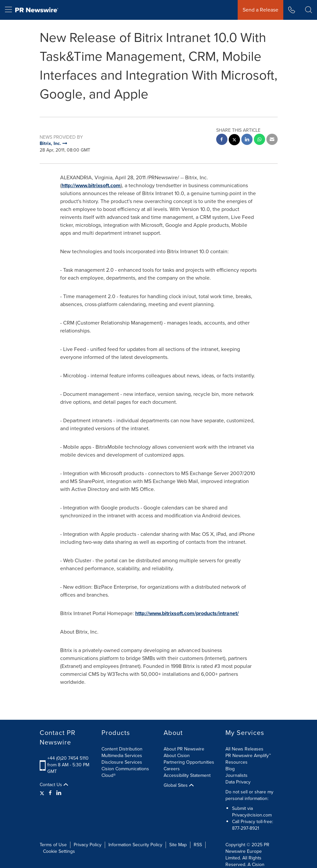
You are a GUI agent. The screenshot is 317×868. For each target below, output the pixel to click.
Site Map (178, 845)
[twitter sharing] (234, 140)
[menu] (8, 10)
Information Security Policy (135, 845)
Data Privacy (238, 782)
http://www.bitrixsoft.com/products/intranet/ (187, 613)
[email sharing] (272, 140)
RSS (198, 845)
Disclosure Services (122, 762)
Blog (230, 769)
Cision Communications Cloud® (125, 772)
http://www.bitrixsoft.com (91, 185)
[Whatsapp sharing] (259, 140)
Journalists (237, 775)
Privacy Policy (88, 845)
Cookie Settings (59, 851)
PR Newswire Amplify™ (248, 756)
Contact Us (54, 785)
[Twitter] (43, 793)
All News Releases (244, 749)
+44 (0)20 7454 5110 (68, 758)
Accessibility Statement (187, 775)
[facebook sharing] (222, 140)
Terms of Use (53, 845)
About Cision (177, 756)
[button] (309, 10)
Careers (172, 769)
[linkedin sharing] (247, 140)
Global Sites (179, 785)
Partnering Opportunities (189, 762)
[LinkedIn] (59, 793)
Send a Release (260, 10)
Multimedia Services (122, 756)
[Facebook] (50, 793)
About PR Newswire (184, 749)
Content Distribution (122, 749)
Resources (237, 762)
